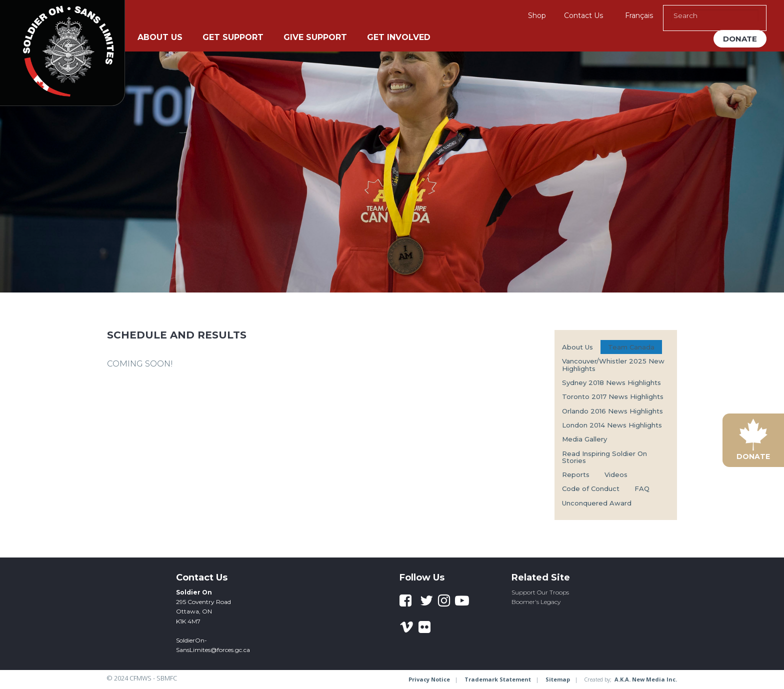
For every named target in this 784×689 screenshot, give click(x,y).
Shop (537, 15)
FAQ (642, 488)
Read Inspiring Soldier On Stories (604, 457)
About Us (160, 37)
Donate (740, 39)
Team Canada (631, 347)
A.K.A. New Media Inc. (646, 679)
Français (639, 15)
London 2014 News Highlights (612, 425)
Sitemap (558, 679)
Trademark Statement (498, 679)
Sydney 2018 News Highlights (611, 382)
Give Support (315, 37)
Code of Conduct (591, 488)
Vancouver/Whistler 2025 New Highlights (613, 364)
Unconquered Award (597, 503)
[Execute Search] (753, 15)
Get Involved (399, 37)
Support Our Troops (540, 592)
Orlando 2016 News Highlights (612, 411)
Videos (616, 474)
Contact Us (583, 15)
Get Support (233, 37)
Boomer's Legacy (536, 602)
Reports (576, 474)
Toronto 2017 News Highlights (613, 396)
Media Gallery (584, 439)
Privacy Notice (429, 679)
